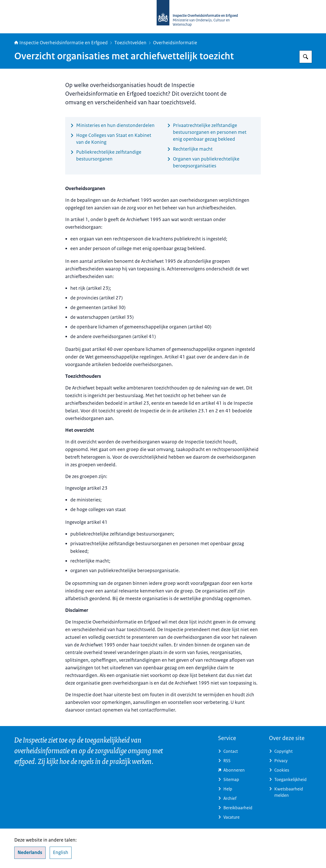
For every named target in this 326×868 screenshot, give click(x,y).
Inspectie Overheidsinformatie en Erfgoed (61, 43)
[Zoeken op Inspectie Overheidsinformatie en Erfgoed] (306, 57)
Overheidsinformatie (175, 43)
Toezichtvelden (130, 43)
